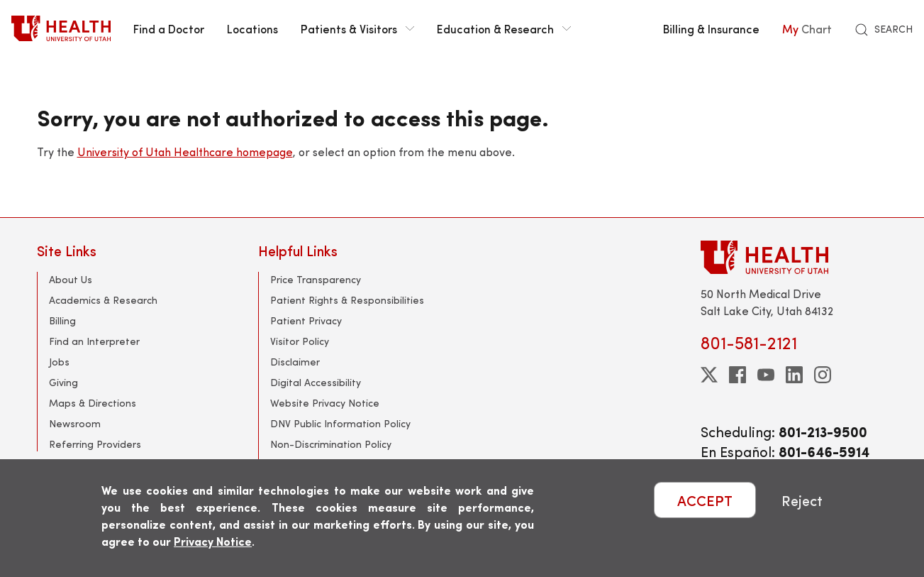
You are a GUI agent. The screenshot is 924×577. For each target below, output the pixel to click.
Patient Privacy (306, 320)
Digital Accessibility (316, 382)
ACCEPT (705, 500)
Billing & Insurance (711, 28)
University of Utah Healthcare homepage (185, 152)
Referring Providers (95, 444)
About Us (71, 279)
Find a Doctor (169, 28)
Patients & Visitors (357, 28)
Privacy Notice (213, 541)
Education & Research (504, 28)
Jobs (59, 362)
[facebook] (737, 375)
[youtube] (766, 375)
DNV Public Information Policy (340, 423)
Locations (252, 28)
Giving (63, 382)
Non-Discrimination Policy (331, 444)
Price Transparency (316, 279)
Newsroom (75, 423)
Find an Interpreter (94, 341)
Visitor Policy (300, 341)
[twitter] (709, 375)
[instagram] (823, 375)
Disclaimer (295, 362)
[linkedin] (794, 375)
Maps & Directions (93, 403)
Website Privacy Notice (325, 403)
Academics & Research (103, 300)
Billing (62, 320)
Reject (802, 500)
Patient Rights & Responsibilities (347, 300)
